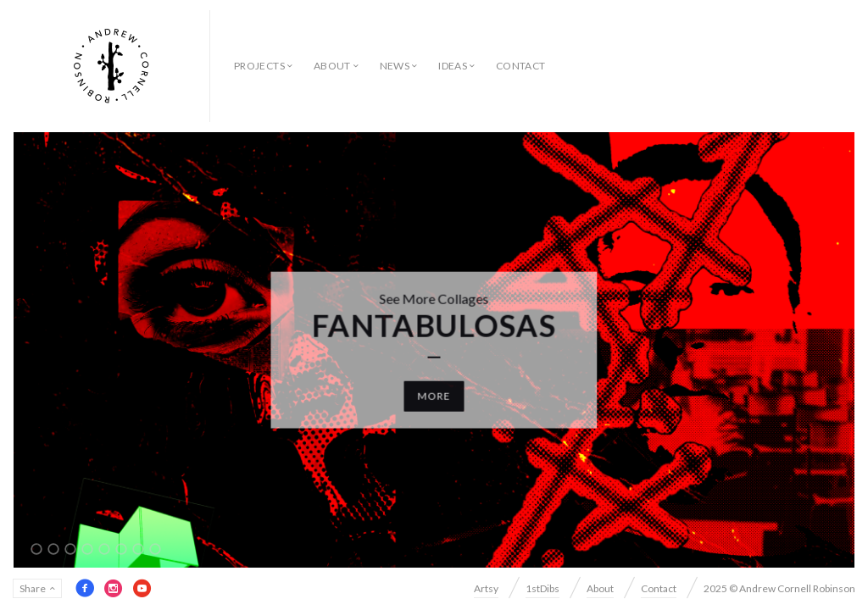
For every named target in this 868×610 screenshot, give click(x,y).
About (332, 66)
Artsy (486, 588)
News (395, 66)
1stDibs (542, 588)
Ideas (453, 66)
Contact (521, 66)
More (434, 395)
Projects (259, 66)
